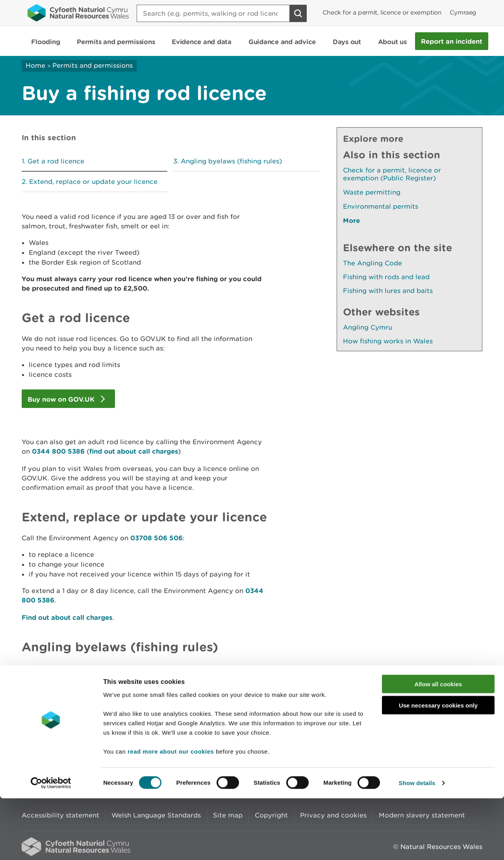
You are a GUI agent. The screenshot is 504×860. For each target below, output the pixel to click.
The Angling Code (372, 263)
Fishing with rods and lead (386, 277)
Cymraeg (463, 12)
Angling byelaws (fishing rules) (231, 161)
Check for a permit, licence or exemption (382, 12)
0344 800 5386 (58, 451)
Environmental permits (381, 206)
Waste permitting (372, 192)
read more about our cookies (171, 813)
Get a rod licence (56, 161)
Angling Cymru (368, 327)
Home (35, 65)
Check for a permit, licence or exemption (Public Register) (392, 174)
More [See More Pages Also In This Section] (351, 220)
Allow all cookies (438, 745)
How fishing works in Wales (388, 341)
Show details (417, 844)
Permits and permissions (93, 65)
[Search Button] (298, 13)
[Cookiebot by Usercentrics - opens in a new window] (51, 845)
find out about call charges (134, 451)
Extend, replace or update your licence (93, 182)
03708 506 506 (157, 538)
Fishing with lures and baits (388, 291)
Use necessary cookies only (438, 767)
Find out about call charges (67, 617)
